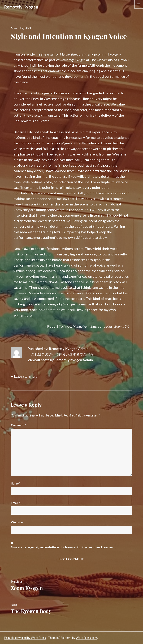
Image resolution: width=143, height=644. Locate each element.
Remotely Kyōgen (21, 7)
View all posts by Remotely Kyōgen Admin (60, 360)
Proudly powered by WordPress (25, 638)
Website (17, 522)
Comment (19, 425)
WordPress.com (86, 638)
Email (15, 503)
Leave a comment (25, 376)
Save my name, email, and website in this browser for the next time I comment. (64, 547)
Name (16, 483)
